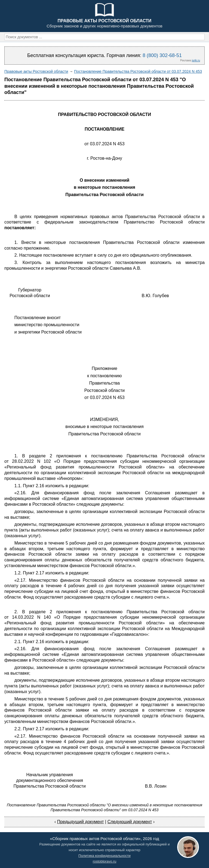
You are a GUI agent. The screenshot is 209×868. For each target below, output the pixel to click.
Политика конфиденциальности (104, 856)
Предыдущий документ (81, 822)
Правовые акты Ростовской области (36, 71)
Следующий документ (130, 822)
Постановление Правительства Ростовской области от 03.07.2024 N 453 (138, 71)
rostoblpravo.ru (105, 861)
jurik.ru (196, 60)
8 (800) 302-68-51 (162, 55)
